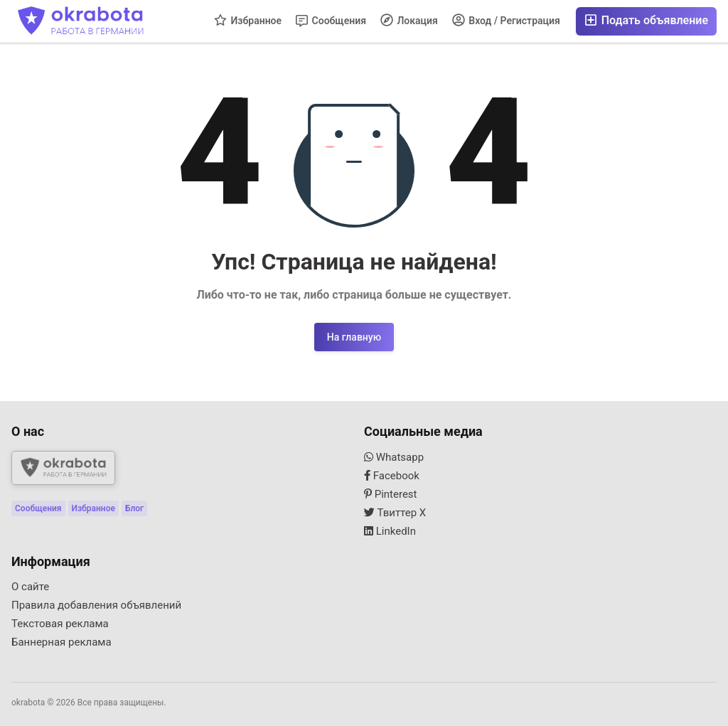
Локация (409, 20)
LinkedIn (390, 531)
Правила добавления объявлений (96, 605)
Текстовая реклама (60, 624)
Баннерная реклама (61, 642)
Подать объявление (646, 20)
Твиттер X (395, 513)
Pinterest (391, 494)
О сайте (30, 587)
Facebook (392, 476)
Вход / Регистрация (506, 20)
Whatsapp (394, 457)
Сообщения (331, 21)
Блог (134, 508)
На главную (354, 337)
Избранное (248, 20)
